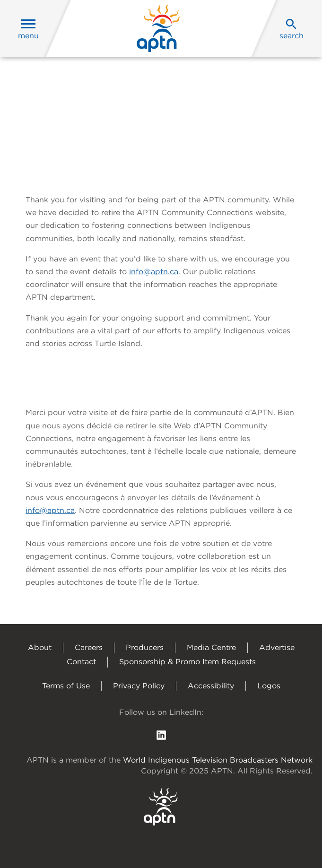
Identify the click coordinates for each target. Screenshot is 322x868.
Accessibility (211, 686)
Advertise (277, 647)
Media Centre (211, 647)
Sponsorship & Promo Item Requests (187, 662)
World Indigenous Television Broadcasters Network (218, 760)
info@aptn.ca (154, 272)
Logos (269, 686)
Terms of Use (66, 686)
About (40, 647)
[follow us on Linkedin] (161, 735)
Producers (145, 647)
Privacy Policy (139, 686)
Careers (89, 647)
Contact (81, 662)
